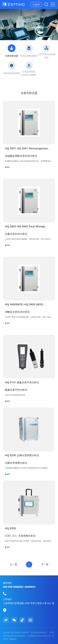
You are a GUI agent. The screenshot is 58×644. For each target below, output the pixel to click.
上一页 (13, 564)
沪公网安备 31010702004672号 (39, 636)
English (36, 4)
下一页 (45, 564)
